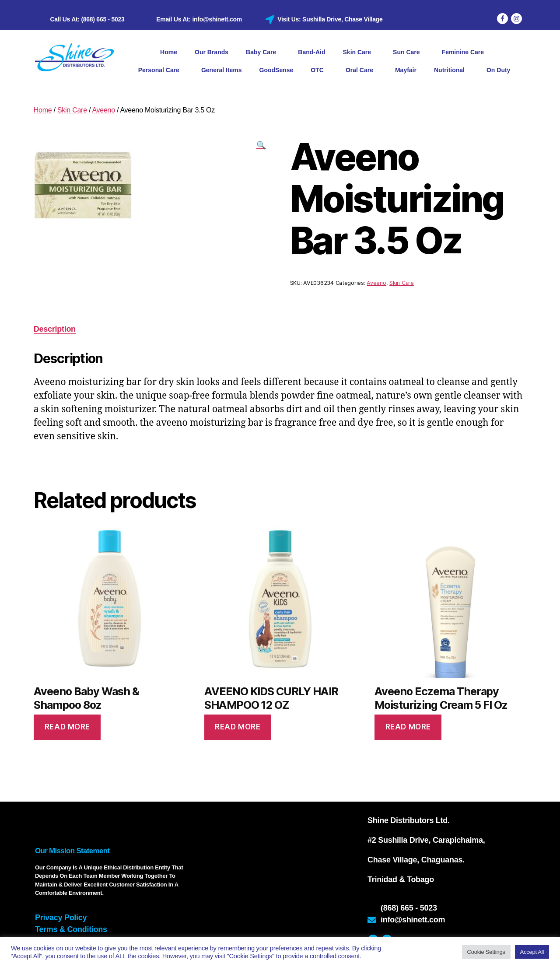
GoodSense (276, 70)
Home (169, 52)
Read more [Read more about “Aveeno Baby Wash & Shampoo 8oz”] (67, 727)
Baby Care (263, 53)
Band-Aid (311, 52)
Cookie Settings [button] (486, 952)
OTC (319, 70)
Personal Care (161, 70)
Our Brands (212, 52)
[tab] (55, 329)
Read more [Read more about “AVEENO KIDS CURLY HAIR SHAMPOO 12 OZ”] (238, 727)
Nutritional (451, 70)
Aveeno (103, 110)
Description (55, 329)
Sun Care (408, 53)
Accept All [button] (532, 952)
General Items (222, 70)
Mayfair (406, 70)
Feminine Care (465, 53)
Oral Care (362, 70)
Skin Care (359, 53)
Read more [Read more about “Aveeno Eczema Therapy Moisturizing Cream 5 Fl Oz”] (408, 727)
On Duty (498, 70)
